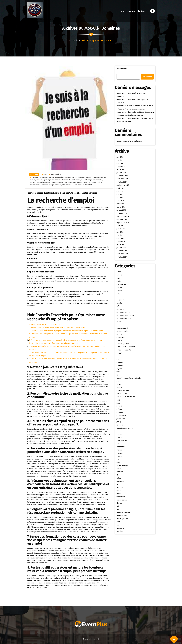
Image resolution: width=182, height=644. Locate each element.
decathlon (121, 337)
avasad (119, 287)
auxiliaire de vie (123, 284)
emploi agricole (123, 344)
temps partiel (122, 500)
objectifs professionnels (51, 180)
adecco (119, 275)
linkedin (39, 180)
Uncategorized (56, 174)
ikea (118, 403)
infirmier (120, 409)
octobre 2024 (122, 219)
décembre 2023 (122, 251)
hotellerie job (122, 394)
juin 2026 (120, 157)
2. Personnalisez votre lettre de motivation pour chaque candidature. (57, 328)
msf (118, 459)
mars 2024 (121, 241)
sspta (45, 174)
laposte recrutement (125, 428)
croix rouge (121, 334)
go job (119, 384)
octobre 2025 (122, 182)
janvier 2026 (121, 173)
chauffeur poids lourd (125, 316)
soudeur (120, 487)
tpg (118, 509)
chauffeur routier (124, 319)
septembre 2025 (123, 185)
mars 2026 (121, 166)
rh (117, 475)
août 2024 (121, 226)
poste (119, 469)
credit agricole (122, 331)
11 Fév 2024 (34, 174)
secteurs (58, 185)
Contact (141, 11)
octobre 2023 (122, 257)
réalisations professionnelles (92, 180)
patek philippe (122, 466)
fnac (118, 372)
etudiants (120, 366)
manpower (121, 453)
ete (118, 359)
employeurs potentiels (73, 177)
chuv (119, 322)
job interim (121, 419)
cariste (119, 303)
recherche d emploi (36, 182)
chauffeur (121, 309)
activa (119, 272)
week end (120, 528)
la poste (120, 425)
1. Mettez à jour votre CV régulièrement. (45, 324)
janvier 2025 (121, 210)
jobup (119, 422)
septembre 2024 (123, 223)
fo (117, 375)
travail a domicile (123, 512)
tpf (118, 506)
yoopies (120, 531)
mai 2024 (120, 235)
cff (118, 306)
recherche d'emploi (50, 182)
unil (118, 522)
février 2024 (121, 244)
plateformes (76, 180)
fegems (119, 369)
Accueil (73, 41)
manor (119, 450)
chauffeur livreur (123, 312)
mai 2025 (120, 198)
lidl (118, 431)
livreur (119, 437)
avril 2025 (120, 201)
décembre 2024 (123, 213)
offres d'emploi (66, 180)
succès (80, 185)
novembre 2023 (123, 254)
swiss (119, 494)
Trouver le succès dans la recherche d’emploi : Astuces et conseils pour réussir (63, 193)
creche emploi (122, 328)
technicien (121, 497)
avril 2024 (120, 238)
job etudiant (122, 416)
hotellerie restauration (126, 397)
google (119, 387)
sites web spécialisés (69, 185)
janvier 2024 (121, 248)
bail (118, 297)
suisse (119, 491)
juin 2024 (120, 232)
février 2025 (121, 207)
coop (119, 325)
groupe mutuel (123, 391)
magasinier (121, 447)
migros (119, 456)
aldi (118, 278)
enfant (119, 353)
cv (56, 177)
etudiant (120, 362)
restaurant (121, 472)
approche (35, 177)
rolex (119, 478)
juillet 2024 (121, 229)
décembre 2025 (122, 176)
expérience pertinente (89, 177)
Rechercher (122, 69)
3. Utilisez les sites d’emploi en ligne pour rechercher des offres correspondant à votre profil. (66, 331)
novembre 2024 (123, 216)
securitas (120, 481)
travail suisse (122, 516)
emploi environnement (126, 347)
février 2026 (121, 169)
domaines (61, 177)
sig (118, 484)
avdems (120, 291)
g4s (118, 381)
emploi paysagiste (124, 350)
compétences (43, 177)
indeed (119, 406)
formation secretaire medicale (129, 378)
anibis (119, 281)
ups (118, 525)
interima (120, 412)
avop (119, 294)
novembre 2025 (123, 179)
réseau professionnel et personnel (69, 182)
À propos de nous (128, 11)
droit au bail (122, 341)
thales (119, 503)
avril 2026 (120, 163)
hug (118, 400)
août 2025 (120, 188)
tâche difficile (88, 185)
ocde (118, 462)
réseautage (86, 182)
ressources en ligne (48, 185)
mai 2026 (120, 160)
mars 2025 (120, 204)
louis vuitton (122, 441)
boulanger (121, 300)
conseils (52, 177)
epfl (118, 356)
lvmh (119, 444)
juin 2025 (120, 194)
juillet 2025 (121, 191)
